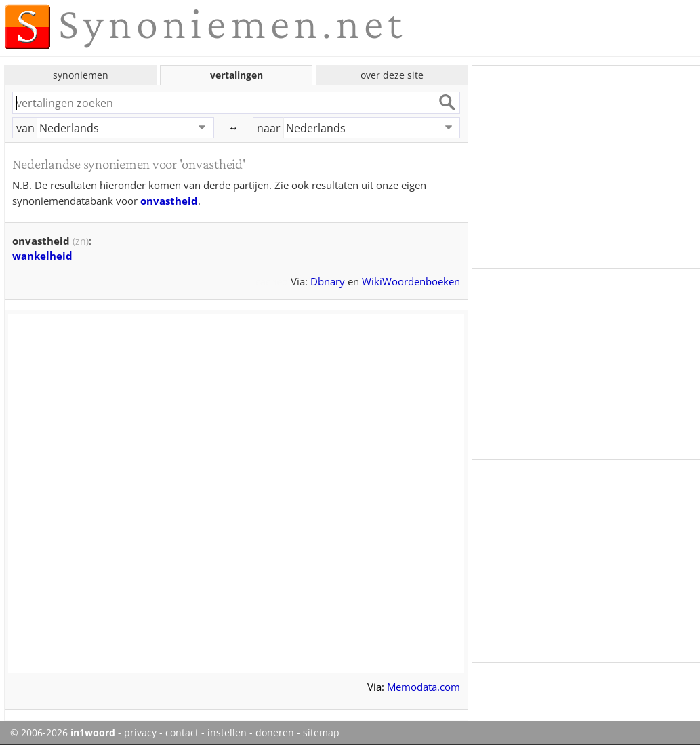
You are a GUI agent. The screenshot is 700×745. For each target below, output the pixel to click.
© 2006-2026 (63, 733)
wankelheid (42, 256)
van (25, 128)
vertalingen (236, 75)
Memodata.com (424, 687)
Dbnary (328, 281)
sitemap (321, 733)
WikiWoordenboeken (411, 281)
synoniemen (81, 75)
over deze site (392, 75)
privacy (140, 733)
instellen (227, 733)
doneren (275, 733)
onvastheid (169, 201)
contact (182, 733)
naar (269, 128)
